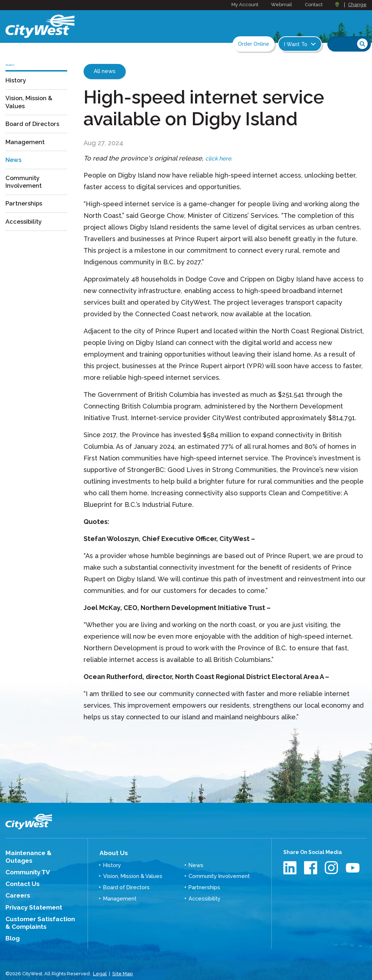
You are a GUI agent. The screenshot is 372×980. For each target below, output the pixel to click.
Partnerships (25, 213)
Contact (314, 5)
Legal (100, 958)
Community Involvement (25, 191)
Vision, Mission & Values (31, 113)
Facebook (312, 868)
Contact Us (20, 874)
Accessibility (25, 231)
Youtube (353, 868)
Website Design (23, 965)
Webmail (282, 5)
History (17, 91)
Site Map (122, 958)
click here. (221, 158)
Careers (16, 885)
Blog (12, 924)
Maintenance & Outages (37, 853)
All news (105, 71)
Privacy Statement (30, 896)
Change (357, 5)
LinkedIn (291, 868)
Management (27, 152)
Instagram (332, 868)
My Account (245, 5)
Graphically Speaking (74, 965)
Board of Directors (35, 135)
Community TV (25, 863)
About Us (111, 852)
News (14, 169)
